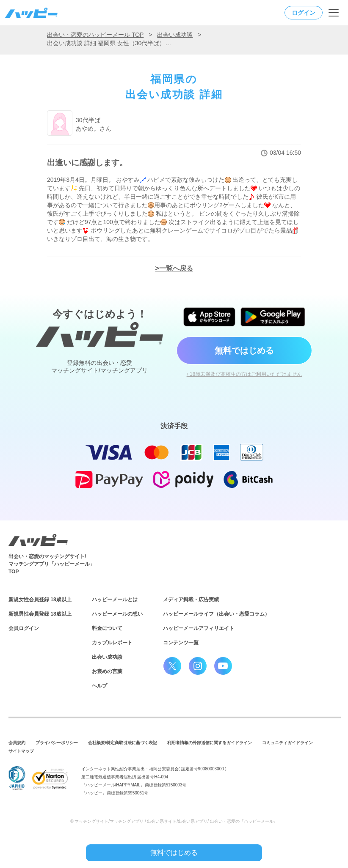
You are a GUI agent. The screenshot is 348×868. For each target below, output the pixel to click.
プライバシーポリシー (57, 743)
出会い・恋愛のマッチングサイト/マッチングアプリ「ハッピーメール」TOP (52, 564)
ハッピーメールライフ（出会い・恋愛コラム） (216, 614)
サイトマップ (21, 751)
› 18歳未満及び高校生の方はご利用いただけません (244, 374)
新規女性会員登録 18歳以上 (40, 600)
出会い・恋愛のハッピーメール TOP (95, 35)
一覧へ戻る (176, 268)
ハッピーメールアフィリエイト (199, 628)
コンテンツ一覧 (181, 643)
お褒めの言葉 (107, 671)
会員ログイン (24, 628)
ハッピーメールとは (115, 600)
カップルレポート (112, 643)
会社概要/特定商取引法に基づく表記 (123, 743)
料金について (107, 628)
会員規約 (17, 743)
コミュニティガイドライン (287, 743)
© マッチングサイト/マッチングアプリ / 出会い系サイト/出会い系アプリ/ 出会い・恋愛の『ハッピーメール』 (174, 821)
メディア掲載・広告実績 (191, 600)
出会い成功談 (175, 35)
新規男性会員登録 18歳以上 (40, 614)
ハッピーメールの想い (117, 614)
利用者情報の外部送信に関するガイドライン (210, 743)
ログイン (304, 13)
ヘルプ (99, 686)
